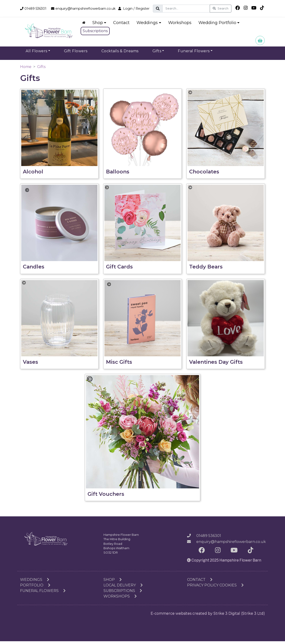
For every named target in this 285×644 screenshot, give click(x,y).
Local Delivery (123, 588)
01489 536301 (34, 7)
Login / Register (36, 12)
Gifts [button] (157, 54)
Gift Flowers (76, 54)
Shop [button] (98, 25)
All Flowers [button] (36, 54)
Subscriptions (96, 33)
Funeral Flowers (43, 593)
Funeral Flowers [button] (194, 54)
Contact (122, 25)
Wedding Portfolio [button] (218, 25)
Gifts (41, 69)
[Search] (190, 9)
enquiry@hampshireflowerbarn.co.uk (88, 7)
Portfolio (35, 588)
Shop (113, 582)
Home (26, 69)
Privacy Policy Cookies (215, 588)
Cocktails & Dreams (120, 54)
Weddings (35, 582)
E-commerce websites (171, 616)
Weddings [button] (148, 25)
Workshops (180, 25)
